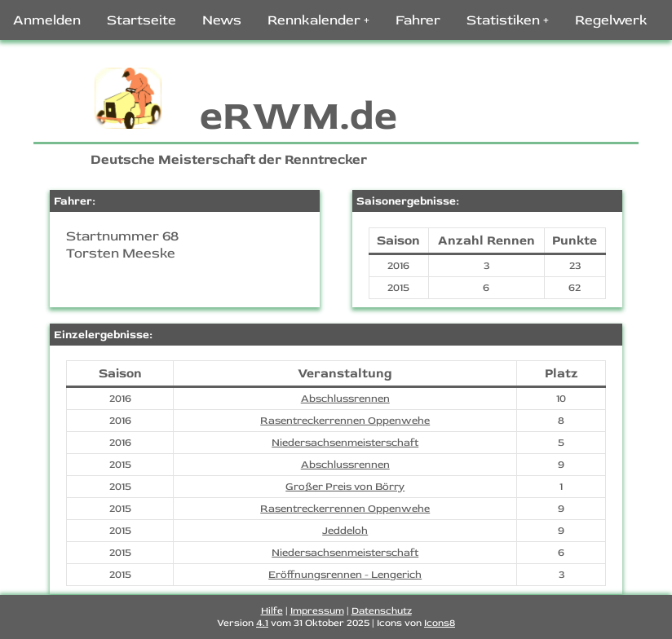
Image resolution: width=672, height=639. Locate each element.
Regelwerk (611, 20)
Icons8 (440, 623)
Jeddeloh (345, 531)
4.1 (262, 623)
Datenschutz (382, 611)
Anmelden (47, 20)
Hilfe (272, 611)
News (222, 20)
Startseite (141, 20)
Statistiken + (508, 20)
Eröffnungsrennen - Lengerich (345, 575)
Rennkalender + (318, 20)
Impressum (317, 611)
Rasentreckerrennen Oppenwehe (345, 421)
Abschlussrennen (345, 399)
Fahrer (418, 20)
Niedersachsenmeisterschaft (345, 443)
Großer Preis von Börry (345, 487)
